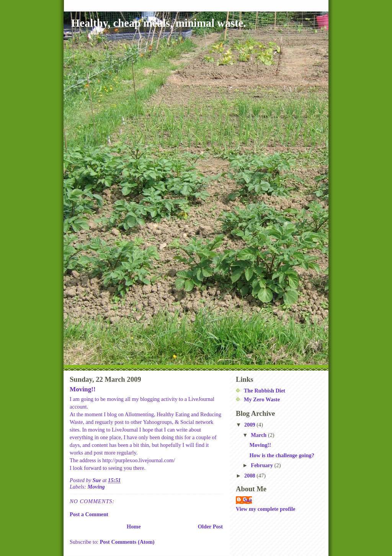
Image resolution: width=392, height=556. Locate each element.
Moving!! (260, 445)
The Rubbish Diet (265, 391)
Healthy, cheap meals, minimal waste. (159, 23)
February (263, 465)
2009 (250, 425)
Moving (96, 487)
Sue (248, 500)
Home (134, 527)
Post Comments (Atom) (127, 542)
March (259, 435)
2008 (250, 476)
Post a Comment (89, 514)
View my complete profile (265, 509)
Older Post (210, 527)
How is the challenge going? (282, 455)
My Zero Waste (262, 399)
